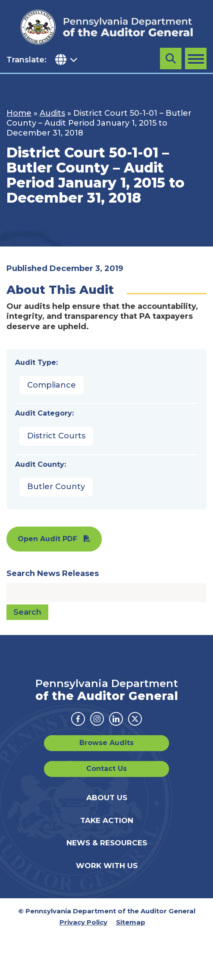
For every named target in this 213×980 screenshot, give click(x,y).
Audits (52, 113)
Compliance (52, 385)
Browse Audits (106, 743)
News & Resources (107, 843)
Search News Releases (53, 573)
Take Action (107, 820)
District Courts (56, 436)
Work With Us (107, 866)
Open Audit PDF (47, 539)
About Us (107, 798)
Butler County (56, 487)
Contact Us (106, 769)
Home (19, 113)
